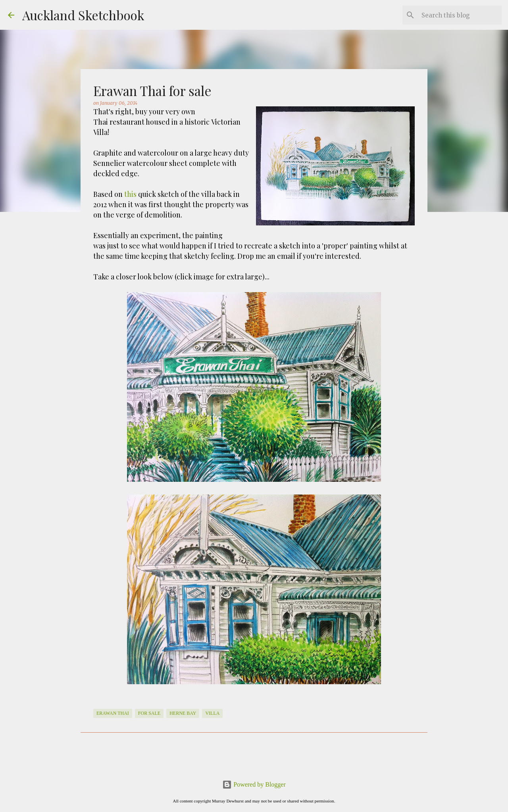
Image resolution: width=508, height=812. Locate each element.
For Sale (149, 713)
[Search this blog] (460, 15)
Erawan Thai (113, 713)
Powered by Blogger (254, 784)
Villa (212, 713)
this (130, 194)
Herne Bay (183, 713)
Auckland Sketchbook (83, 15)
